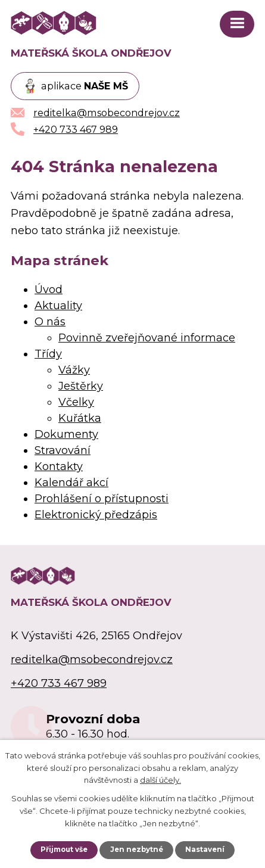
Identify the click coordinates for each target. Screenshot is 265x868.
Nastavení (205, 850)
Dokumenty (66, 434)
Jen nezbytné (137, 850)
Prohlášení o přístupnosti (102, 499)
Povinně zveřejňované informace (147, 338)
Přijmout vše (64, 850)
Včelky (76, 402)
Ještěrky (81, 386)
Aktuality (58, 306)
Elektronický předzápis (96, 515)
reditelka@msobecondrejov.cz (92, 659)
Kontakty (59, 466)
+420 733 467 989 (59, 683)
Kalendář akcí (71, 483)
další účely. (160, 780)
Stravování (63, 450)
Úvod (49, 290)
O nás (50, 322)
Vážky (74, 370)
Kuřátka (80, 418)
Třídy (48, 354)
